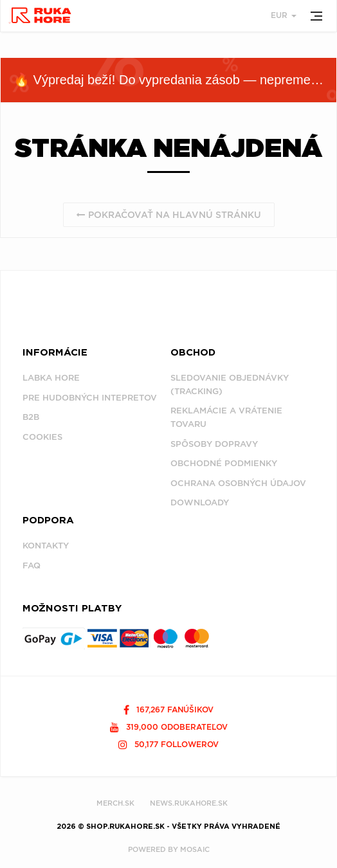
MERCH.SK (115, 803)
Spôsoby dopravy (214, 444)
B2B (31, 417)
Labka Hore (51, 378)
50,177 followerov (168, 744)
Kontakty (46, 546)
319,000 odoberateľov (169, 727)
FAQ (32, 565)
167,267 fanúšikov (168, 710)
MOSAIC (195, 849)
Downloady (200, 502)
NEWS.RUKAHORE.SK (189, 803)
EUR (284, 15)
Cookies (42, 437)
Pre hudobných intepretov (90, 398)
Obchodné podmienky (224, 463)
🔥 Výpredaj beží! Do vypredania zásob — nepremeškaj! (175, 80)
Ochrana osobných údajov (238, 483)
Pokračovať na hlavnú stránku (169, 215)
